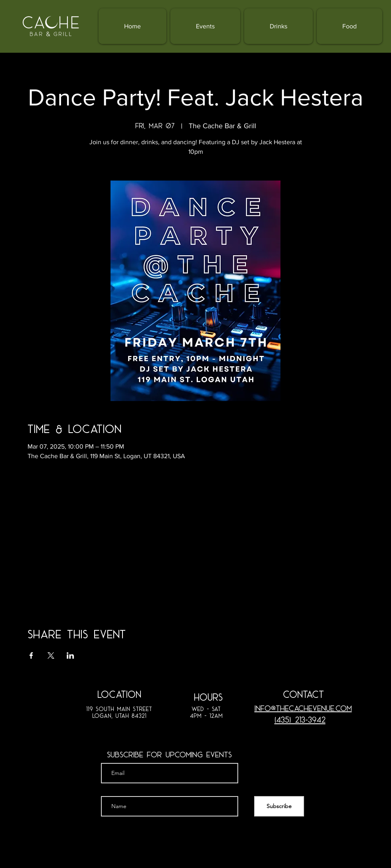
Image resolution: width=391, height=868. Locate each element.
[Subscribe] (279, 806)
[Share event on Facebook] (31, 655)
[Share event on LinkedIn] (70, 655)
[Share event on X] (51, 655)
